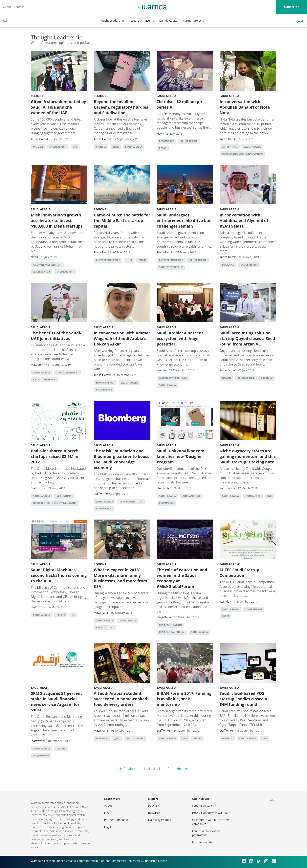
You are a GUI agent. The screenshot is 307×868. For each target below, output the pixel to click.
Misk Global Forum (172, 632)
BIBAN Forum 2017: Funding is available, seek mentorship (184, 699)
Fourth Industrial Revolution (242, 154)
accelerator (42, 272)
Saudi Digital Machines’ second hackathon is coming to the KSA (59, 575)
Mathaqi (102, 738)
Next (180, 769)
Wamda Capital (168, 21)
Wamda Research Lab (173, 378)
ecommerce (167, 141)
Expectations (105, 627)
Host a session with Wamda (210, 813)
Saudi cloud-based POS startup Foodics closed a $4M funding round (243, 699)
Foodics (227, 738)
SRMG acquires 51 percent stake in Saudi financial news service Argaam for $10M (57, 702)
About (7, 7)
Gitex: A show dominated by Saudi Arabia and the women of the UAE (59, 107)
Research (135, 21)
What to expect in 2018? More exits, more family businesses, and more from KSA (120, 578)
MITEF (226, 616)
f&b (269, 496)
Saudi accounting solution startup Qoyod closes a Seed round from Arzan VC (247, 338)
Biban (197, 738)
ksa (185, 738)
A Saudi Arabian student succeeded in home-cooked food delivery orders (120, 699)
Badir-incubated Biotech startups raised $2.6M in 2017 (55, 456)
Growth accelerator (47, 265)
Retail (163, 148)
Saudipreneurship (171, 267)
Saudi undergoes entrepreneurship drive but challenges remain (184, 221)
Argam (61, 749)
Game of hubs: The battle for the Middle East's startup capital (122, 221)
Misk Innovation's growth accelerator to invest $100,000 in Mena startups (57, 221)
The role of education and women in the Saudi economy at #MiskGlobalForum (182, 578)
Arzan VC (267, 378)
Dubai (142, 260)
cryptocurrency (44, 379)
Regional (38, 96)
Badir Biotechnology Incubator (55, 503)
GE (73, 615)
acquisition (41, 756)
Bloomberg (104, 509)
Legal (108, 827)
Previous (130, 769)
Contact (19, 7)
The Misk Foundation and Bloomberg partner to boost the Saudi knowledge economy (121, 459)
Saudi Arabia (58, 147)
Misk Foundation (131, 502)
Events (150, 21)
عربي (300, 21)
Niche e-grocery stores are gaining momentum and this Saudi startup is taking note (248, 456)
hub (129, 260)
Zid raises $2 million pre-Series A (181, 104)
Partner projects (193, 21)
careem (101, 147)
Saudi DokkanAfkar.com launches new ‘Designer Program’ (181, 456)
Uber (116, 147)
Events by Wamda (160, 820)
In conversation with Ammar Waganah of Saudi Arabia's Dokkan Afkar (122, 338)
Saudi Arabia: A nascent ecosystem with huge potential (180, 338)
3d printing (230, 147)
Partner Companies (117, 820)
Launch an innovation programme (206, 833)
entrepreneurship (108, 260)
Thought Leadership (111, 21)
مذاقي (117, 738)
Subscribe (292, 7)
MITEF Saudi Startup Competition (239, 573)
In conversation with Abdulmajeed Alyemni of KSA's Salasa (244, 221)
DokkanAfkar (105, 383)
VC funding (64, 496)
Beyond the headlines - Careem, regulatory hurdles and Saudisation (121, 107)
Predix (61, 615)
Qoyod (226, 378)
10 (168, 769)
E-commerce (104, 390)
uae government (68, 373)
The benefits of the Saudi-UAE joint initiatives (56, 336)
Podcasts (154, 805)
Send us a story (202, 805)
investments (128, 621)
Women (38, 147)
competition (254, 609)
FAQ (107, 813)
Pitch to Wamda (202, 842)
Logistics (228, 265)
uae (75, 147)
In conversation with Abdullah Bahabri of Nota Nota (245, 107)
